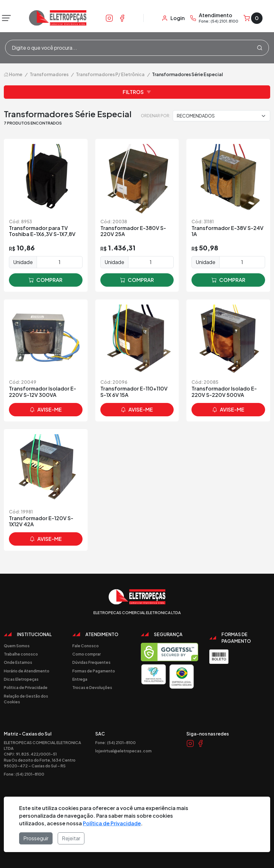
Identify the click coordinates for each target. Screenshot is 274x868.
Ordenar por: (155, 116)
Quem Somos (17, 646)
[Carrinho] (253, 18)
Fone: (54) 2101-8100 (24, 774)
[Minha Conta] (173, 18)
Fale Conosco (86, 646)
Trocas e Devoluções (92, 687)
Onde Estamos (18, 662)
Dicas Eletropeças (21, 679)
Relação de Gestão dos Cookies (26, 699)
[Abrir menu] (5, 18)
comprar (46, 280)
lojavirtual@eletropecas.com (123, 751)
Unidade (23, 262)
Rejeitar (71, 838)
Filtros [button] (137, 92)
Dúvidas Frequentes (91, 662)
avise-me (46, 410)
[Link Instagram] (109, 18)
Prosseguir (36, 838)
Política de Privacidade (112, 823)
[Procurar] (260, 48)
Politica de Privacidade (26, 687)
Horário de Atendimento (27, 671)
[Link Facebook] (122, 18)
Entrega (80, 679)
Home (13, 74)
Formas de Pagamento (94, 671)
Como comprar (87, 654)
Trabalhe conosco (21, 654)
